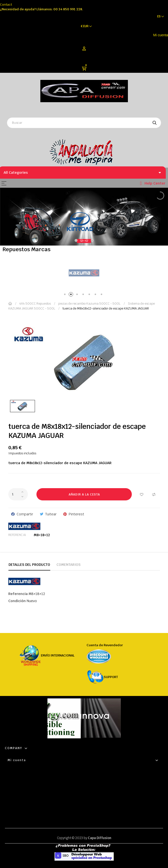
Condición (17, 601)
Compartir (25, 514)
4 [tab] (84, 295)
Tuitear (51, 514)
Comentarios (68, 565)
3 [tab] (78, 295)
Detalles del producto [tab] (29, 565)
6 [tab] (96, 295)
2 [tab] (72, 295)
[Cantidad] (18, 494)
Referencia (17, 535)
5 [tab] (90, 295)
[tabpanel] (84, 273)
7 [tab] (102, 295)
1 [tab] (66, 295)
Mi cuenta (161, 35)
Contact (6, 5)
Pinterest (76, 514)
